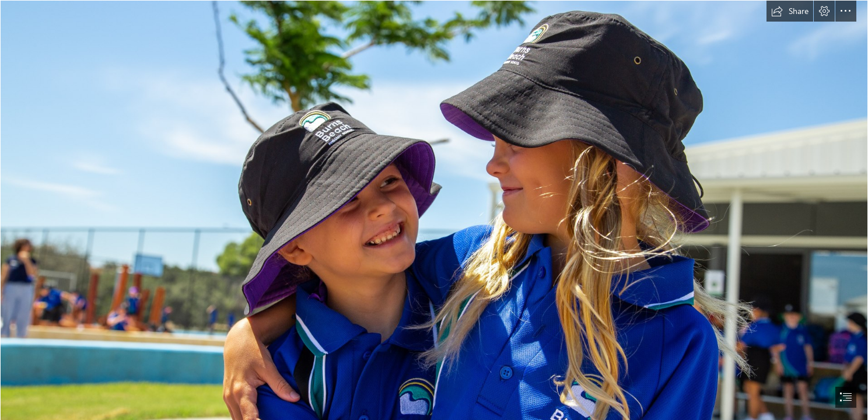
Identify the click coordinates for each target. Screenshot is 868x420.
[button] (790, 11)
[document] (434, 210)
